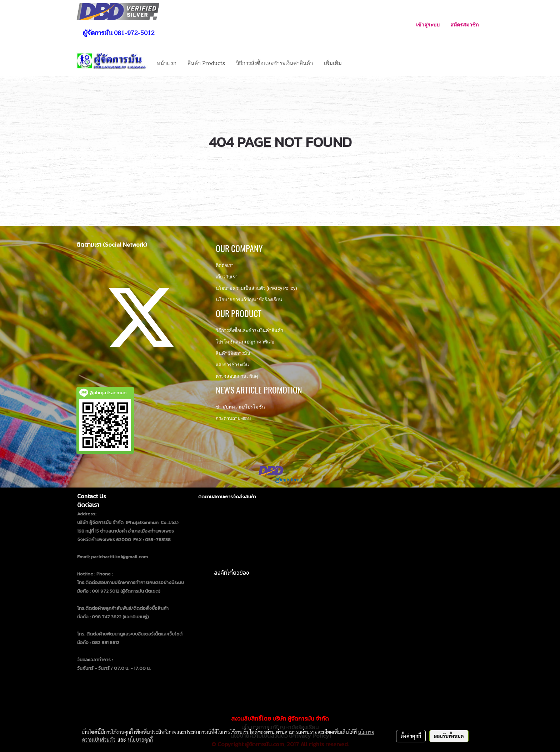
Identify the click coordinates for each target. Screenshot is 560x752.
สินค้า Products (206, 63)
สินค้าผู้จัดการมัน (233, 353)
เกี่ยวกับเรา (227, 277)
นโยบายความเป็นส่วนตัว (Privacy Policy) (256, 288)
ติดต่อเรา (225, 265)
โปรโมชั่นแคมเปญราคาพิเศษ (245, 342)
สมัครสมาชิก (464, 24)
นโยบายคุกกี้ (140, 739)
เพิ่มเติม (333, 63)
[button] (354, 63)
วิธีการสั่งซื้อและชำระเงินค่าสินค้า (274, 63)
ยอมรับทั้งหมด (449, 736)
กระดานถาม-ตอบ (233, 418)
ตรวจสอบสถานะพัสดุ (237, 376)
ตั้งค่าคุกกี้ (411, 736)
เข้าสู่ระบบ (428, 24)
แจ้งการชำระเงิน (232, 365)
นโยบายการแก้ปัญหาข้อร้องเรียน (249, 300)
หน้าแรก (167, 63)
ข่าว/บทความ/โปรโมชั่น (240, 407)
